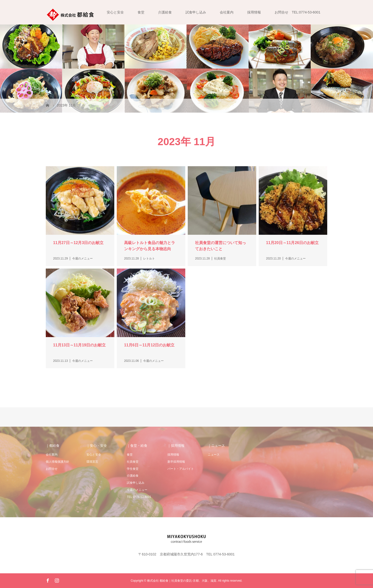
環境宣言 (92, 462)
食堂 (141, 12)
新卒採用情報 (176, 462)
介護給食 (165, 12)
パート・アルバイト (181, 469)
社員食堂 (133, 462)
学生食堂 (133, 469)
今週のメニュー (137, 490)
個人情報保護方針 (58, 462)
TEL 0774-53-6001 (139, 497)
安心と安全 (115, 12)
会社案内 (227, 12)
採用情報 (254, 12)
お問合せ (52, 469)
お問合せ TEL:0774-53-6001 (297, 12)
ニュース (214, 455)
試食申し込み (196, 12)
